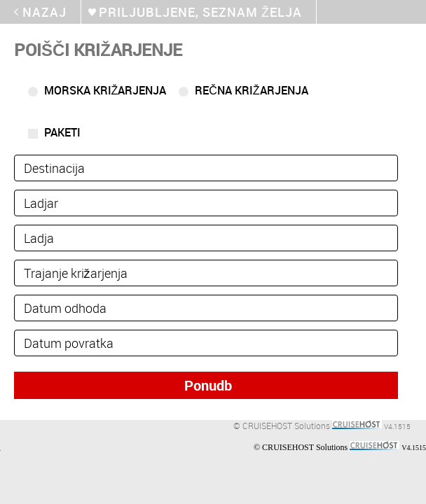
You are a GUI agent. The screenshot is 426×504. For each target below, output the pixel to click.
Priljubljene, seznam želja (200, 12)
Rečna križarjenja (251, 90)
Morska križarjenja (105, 90)
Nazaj (44, 12)
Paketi (62, 132)
